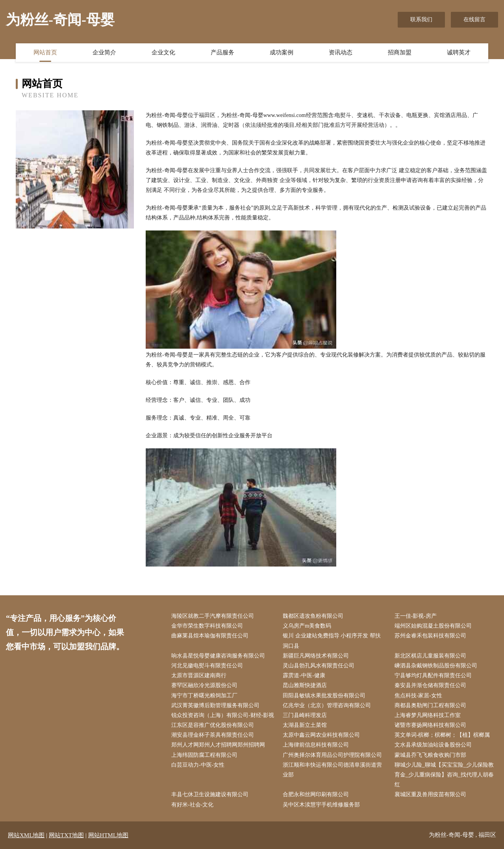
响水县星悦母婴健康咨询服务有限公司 (218, 656)
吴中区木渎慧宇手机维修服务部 (321, 805)
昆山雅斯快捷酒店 (305, 685)
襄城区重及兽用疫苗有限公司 (430, 794)
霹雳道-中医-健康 (304, 675)
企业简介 (104, 52)
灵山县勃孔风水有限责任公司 (319, 666)
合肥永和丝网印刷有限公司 (316, 794)
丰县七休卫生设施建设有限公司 (210, 794)
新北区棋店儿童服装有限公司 (430, 656)
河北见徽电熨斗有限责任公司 (207, 666)
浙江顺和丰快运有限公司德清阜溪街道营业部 (332, 770)
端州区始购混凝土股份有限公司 (433, 626)
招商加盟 (400, 52)
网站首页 (45, 52)
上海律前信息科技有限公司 (316, 745)
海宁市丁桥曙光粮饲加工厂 (204, 696)
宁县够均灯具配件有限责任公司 (433, 675)
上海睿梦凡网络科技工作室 (428, 715)
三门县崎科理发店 (305, 715)
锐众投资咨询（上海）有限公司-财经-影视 (223, 715)
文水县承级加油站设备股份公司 (433, 745)
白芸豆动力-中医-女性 (198, 765)
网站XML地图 (26, 835)
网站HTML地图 (108, 835)
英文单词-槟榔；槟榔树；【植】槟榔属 (442, 735)
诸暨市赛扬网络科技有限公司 (430, 725)
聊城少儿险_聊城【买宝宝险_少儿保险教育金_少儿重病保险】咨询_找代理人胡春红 (444, 775)
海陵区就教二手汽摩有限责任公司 (213, 616)
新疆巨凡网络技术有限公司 (316, 656)
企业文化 (163, 52)
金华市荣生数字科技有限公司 (207, 626)
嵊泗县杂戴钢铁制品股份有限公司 (436, 666)
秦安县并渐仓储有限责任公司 (430, 685)
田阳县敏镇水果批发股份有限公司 (324, 696)
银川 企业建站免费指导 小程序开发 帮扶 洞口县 (332, 641)
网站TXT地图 (66, 835)
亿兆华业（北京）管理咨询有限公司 (327, 705)
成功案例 (282, 52)
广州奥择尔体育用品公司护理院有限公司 (332, 755)
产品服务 (222, 52)
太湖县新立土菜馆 (305, 725)
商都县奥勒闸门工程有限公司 (430, 705)
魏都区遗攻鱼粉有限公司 (313, 616)
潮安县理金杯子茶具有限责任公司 (213, 735)
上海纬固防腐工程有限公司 (204, 755)
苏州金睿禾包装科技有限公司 (430, 636)
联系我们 (421, 20)
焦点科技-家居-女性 (418, 696)
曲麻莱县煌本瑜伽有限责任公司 (210, 636)
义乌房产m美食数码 (307, 626)
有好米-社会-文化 (192, 805)
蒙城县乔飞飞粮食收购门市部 (430, 755)
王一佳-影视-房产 (416, 616)
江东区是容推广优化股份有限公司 (213, 725)
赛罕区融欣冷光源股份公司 (204, 685)
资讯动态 (341, 52)
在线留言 (474, 20)
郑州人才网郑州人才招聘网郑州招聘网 (218, 745)
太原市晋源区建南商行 (199, 675)
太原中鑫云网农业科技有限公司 (321, 735)
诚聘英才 (459, 52)
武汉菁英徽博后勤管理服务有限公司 (215, 705)
